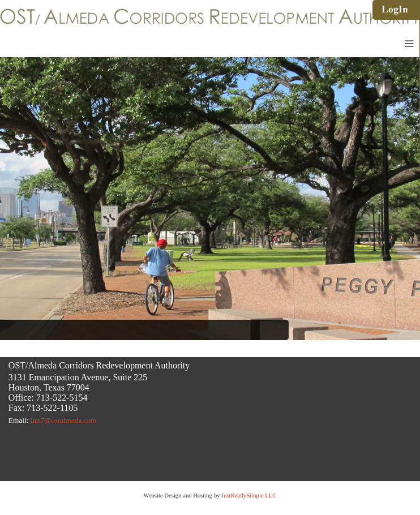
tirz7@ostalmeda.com (64, 420)
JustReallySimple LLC (248, 495)
